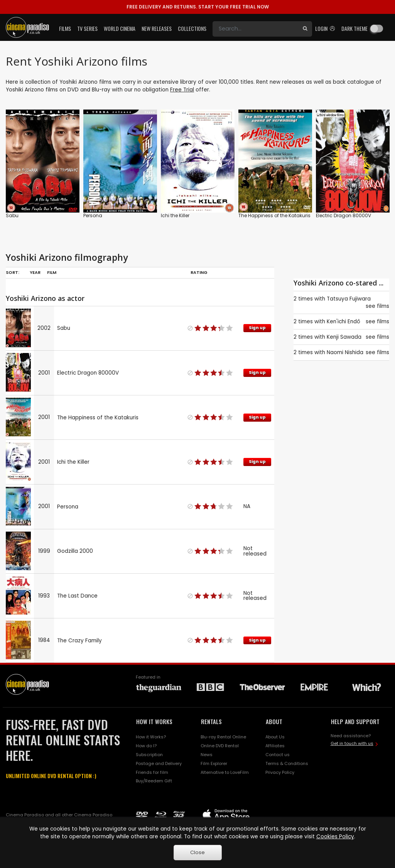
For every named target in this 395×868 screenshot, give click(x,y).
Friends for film (152, 772)
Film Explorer (214, 763)
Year (35, 272)
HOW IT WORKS (154, 721)
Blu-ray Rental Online (223, 737)
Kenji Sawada (344, 337)
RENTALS (211, 721)
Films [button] (65, 28)
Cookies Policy (335, 837)
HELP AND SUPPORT (355, 721)
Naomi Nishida (345, 352)
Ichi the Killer (175, 215)
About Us (275, 737)
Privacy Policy (280, 772)
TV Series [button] (87, 28)
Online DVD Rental (220, 746)
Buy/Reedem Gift (154, 781)
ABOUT (274, 721)
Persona (93, 215)
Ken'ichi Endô (344, 322)
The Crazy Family (79, 641)
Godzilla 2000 (75, 551)
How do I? (146, 746)
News (207, 755)
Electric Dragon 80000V (344, 215)
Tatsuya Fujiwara (349, 299)
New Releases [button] (157, 28)
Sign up (257, 328)
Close (197, 852)
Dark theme (354, 28)
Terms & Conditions (287, 763)
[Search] (255, 29)
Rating (199, 272)
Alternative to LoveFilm (225, 772)
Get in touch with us (352, 743)
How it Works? (151, 737)
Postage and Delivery (159, 763)
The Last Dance (77, 596)
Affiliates (275, 746)
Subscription (149, 755)
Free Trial (182, 90)
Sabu (12, 215)
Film (52, 272)
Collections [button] (192, 28)
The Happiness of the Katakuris (274, 215)
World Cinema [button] (120, 28)
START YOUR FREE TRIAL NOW (198, 7)
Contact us (278, 755)
